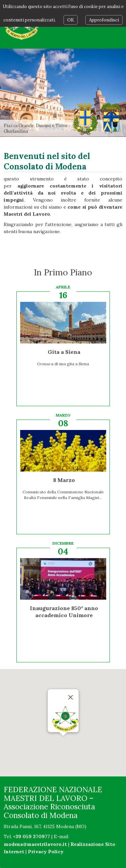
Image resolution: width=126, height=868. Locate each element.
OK (71, 20)
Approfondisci (104, 20)
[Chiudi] (71, 697)
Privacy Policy (46, 852)
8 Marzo (64, 480)
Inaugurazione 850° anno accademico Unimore (64, 612)
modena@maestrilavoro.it (35, 844)
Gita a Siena (64, 352)
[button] (63, 742)
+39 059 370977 (32, 836)
